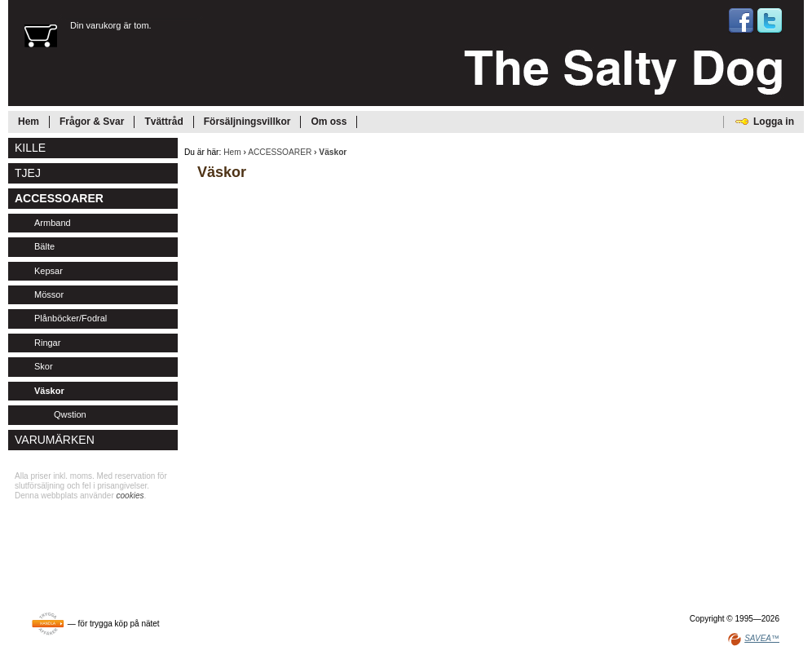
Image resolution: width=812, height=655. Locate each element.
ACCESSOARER (280, 152)
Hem (232, 152)
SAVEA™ (762, 638)
